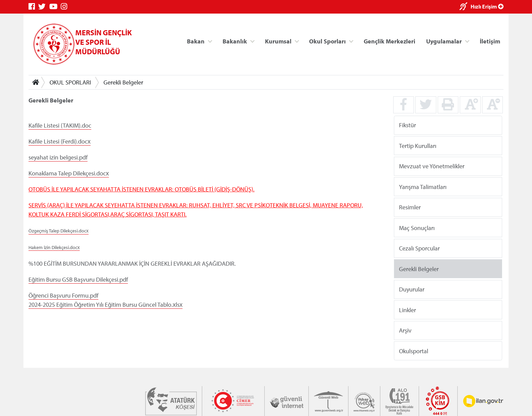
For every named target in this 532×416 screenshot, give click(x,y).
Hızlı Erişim (487, 6)
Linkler (407, 310)
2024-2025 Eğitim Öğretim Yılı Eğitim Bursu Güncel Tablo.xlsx (106, 305)
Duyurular (412, 289)
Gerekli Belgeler (123, 82)
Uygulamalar (444, 41)
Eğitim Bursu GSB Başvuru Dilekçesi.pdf (78, 279)
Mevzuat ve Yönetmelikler (432, 166)
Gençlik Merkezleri (389, 41)
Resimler (410, 207)
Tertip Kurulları (418, 145)
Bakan (196, 41)
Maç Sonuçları (417, 228)
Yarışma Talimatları (423, 186)
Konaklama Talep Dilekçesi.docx (69, 173)
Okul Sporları (327, 41)
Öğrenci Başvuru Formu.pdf (63, 295)
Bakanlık (235, 41)
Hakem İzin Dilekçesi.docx (54, 247)
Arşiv (405, 330)
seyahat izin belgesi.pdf (58, 157)
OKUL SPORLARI (70, 82)
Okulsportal (414, 351)
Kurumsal (278, 41)
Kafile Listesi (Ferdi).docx (60, 141)
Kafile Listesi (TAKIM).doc (60, 125)
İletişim (490, 41)
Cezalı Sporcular (419, 248)
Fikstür (407, 125)
